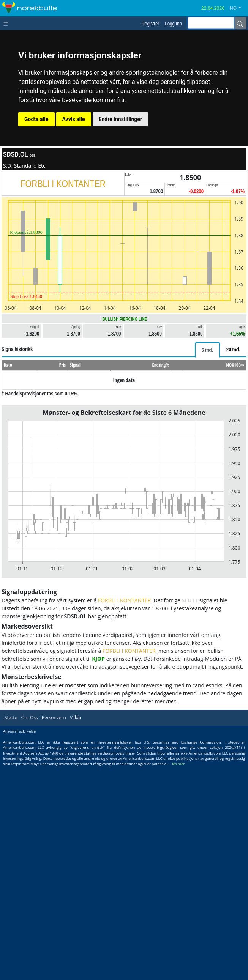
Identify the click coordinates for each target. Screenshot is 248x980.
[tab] (207, 350)
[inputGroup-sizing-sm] (211, 23)
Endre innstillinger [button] (120, 119)
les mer (178, 764)
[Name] (240, 23)
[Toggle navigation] (7, 23)
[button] (238, 8)
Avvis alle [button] (74, 119)
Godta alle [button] (36, 119)
